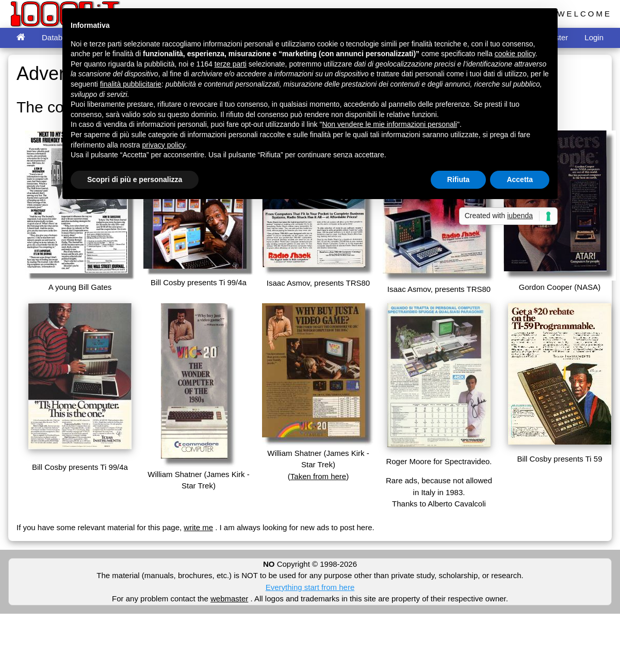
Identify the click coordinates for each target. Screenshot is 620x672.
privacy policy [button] (164, 145)
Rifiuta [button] (459, 179)
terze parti (231, 64)
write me (198, 527)
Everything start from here (310, 587)
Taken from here (318, 476)
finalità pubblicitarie (131, 84)
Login (594, 37)
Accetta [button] (520, 179)
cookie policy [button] (515, 54)
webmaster (229, 599)
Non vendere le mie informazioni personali (389, 124)
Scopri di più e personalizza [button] (135, 179)
